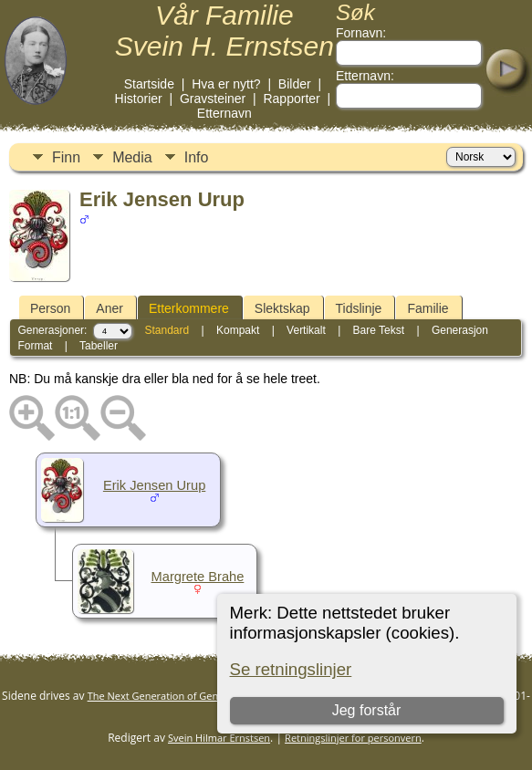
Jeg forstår (367, 710)
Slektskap (282, 308)
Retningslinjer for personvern (353, 738)
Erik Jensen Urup (154, 485)
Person (50, 308)
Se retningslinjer (291, 669)
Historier (139, 99)
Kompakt (238, 330)
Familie (428, 308)
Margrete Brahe (198, 577)
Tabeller (99, 346)
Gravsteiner (213, 99)
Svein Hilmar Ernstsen (219, 738)
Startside (149, 84)
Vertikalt (306, 330)
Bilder (295, 84)
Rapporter (291, 99)
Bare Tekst (379, 330)
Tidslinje (359, 308)
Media (132, 157)
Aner (110, 308)
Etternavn (224, 113)
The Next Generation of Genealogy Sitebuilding (197, 696)
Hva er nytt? (226, 84)
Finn (66, 157)
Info (197, 157)
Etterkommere (189, 308)
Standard (167, 330)
